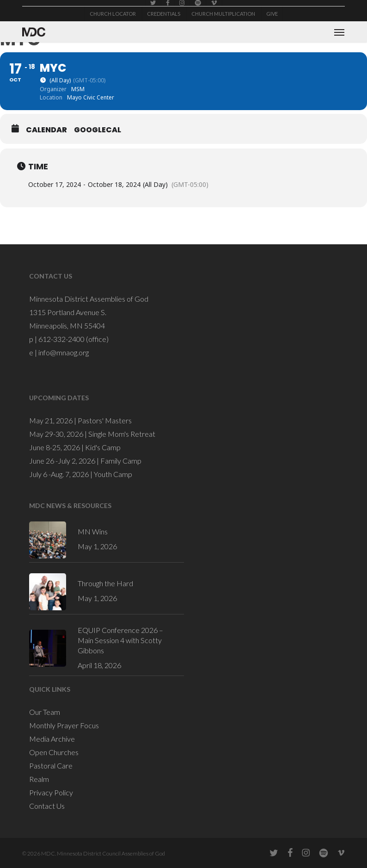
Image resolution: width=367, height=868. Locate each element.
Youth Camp (113, 474)
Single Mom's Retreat (122, 434)
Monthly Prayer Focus (64, 725)
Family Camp (121, 461)
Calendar (46, 130)
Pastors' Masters (105, 420)
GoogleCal (98, 130)
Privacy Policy (51, 792)
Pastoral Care (51, 766)
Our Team (45, 712)
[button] (339, 32)
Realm (39, 779)
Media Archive (52, 739)
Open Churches (54, 752)
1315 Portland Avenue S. (68, 312)
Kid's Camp (103, 447)
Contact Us (47, 806)
